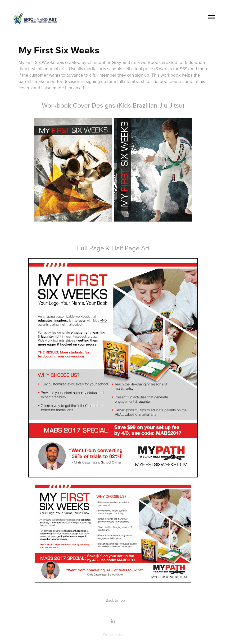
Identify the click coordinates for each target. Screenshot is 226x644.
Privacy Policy (113, 634)
